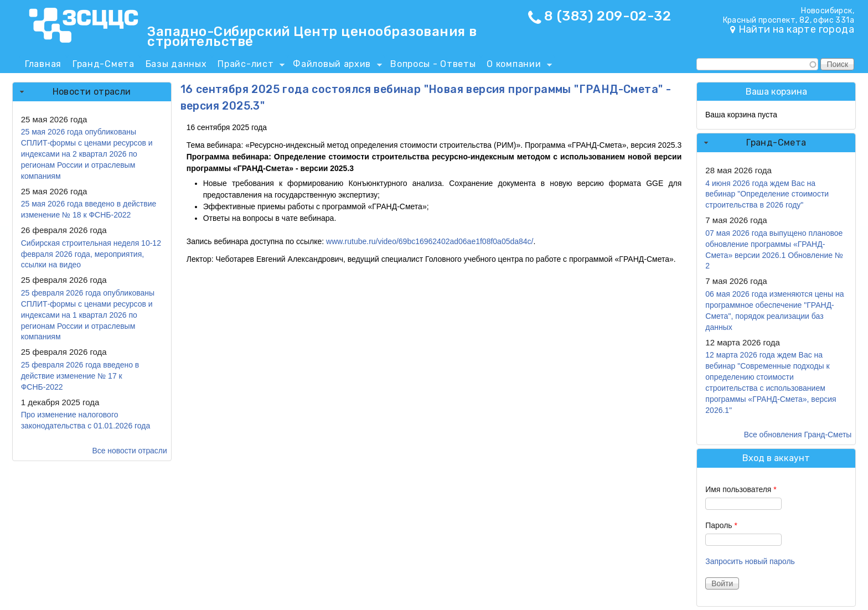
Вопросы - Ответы (433, 64)
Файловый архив (335, 66)
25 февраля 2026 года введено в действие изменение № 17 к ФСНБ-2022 (80, 376)
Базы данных (176, 64)
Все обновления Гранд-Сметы (798, 435)
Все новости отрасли (129, 451)
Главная (43, 64)
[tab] (92, 92)
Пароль (721, 525)
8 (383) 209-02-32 (608, 16)
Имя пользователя (741, 489)
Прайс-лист (248, 66)
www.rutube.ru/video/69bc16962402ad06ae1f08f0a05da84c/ (430, 241)
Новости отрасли (92, 92)
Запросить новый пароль (750, 561)
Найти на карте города (796, 29)
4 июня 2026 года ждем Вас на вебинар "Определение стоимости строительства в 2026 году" (767, 194)
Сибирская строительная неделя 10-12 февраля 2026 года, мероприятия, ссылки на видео (91, 254)
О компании (516, 66)
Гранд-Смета (104, 64)
